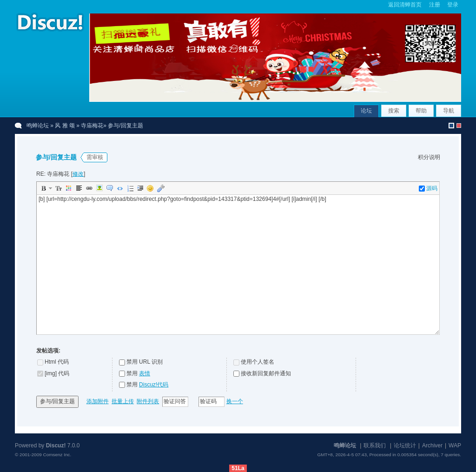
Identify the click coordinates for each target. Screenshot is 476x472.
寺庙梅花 (92, 126)
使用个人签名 (258, 362)
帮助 (421, 111)
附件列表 (148, 401)
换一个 (235, 401)
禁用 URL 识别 (145, 362)
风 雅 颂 (65, 126)
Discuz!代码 (154, 385)
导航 (449, 111)
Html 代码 (57, 362)
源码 (428, 188)
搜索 (394, 111)
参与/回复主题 (57, 401)
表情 (145, 373)
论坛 (366, 111)
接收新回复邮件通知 (266, 373)
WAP (455, 445)
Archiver (432, 445)
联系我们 (375, 445)
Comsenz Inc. (57, 455)
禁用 (138, 373)
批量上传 (123, 401)
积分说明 (429, 157)
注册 (435, 5)
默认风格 (451, 126)
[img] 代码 (57, 373)
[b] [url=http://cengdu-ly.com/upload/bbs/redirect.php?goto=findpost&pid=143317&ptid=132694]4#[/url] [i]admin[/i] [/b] (239, 265)
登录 (453, 5)
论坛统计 (405, 445)
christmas (459, 126)
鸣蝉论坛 (38, 126)
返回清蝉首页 (405, 5)
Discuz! (56, 445)
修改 (78, 174)
